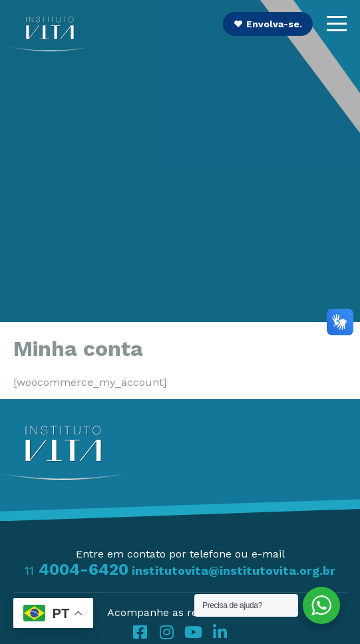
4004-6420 (77, 569)
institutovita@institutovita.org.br (234, 570)
